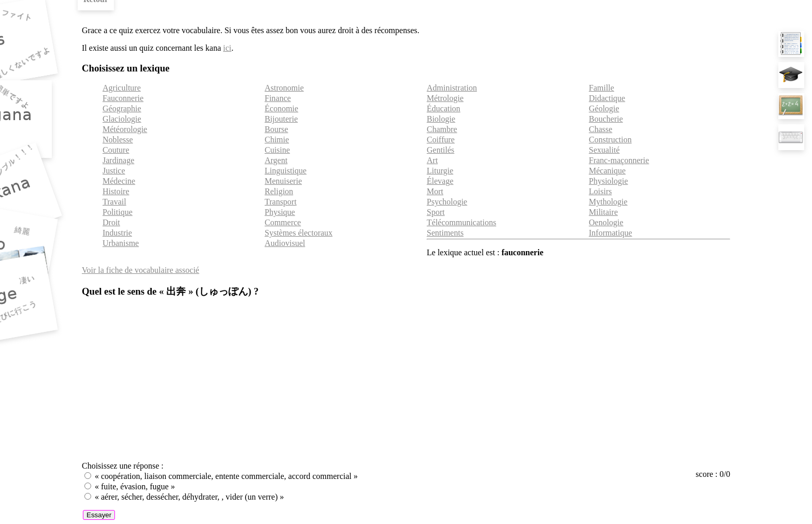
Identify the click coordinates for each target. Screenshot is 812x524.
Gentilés (440, 150)
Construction (610, 140)
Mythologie (608, 202)
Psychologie (447, 202)
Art (432, 160)
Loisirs (600, 191)
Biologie (441, 119)
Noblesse (118, 140)
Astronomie (284, 88)
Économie (281, 108)
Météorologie (125, 129)
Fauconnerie (123, 98)
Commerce (283, 222)
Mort (435, 191)
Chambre (442, 129)
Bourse (276, 129)
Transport (281, 202)
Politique (118, 212)
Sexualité (604, 150)
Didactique (607, 98)
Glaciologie (122, 119)
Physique (280, 212)
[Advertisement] (406, 381)
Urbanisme (121, 243)
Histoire (116, 191)
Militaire (603, 212)
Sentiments (445, 233)
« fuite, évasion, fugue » (135, 486)
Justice (114, 171)
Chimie (277, 140)
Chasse (600, 129)
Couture (116, 150)
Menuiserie (283, 181)
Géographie (122, 108)
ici (227, 48)
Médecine (119, 181)
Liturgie (440, 171)
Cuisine (277, 150)
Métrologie (445, 98)
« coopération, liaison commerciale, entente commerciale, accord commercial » (226, 476)
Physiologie (608, 181)
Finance (278, 98)
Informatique (611, 233)
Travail (114, 202)
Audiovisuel (285, 243)
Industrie (117, 233)
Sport (436, 212)
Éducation (444, 108)
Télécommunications (461, 222)
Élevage (440, 181)
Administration (452, 88)
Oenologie (606, 222)
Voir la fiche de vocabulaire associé (141, 270)
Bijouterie (281, 119)
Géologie (604, 108)
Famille (601, 88)
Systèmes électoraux (299, 233)
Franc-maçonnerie (619, 160)
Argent (276, 160)
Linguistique (286, 171)
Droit (111, 222)
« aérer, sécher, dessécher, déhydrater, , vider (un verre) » (189, 497)
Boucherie (606, 119)
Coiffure (441, 140)
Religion (279, 191)
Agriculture (122, 88)
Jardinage (118, 160)
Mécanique (607, 171)
